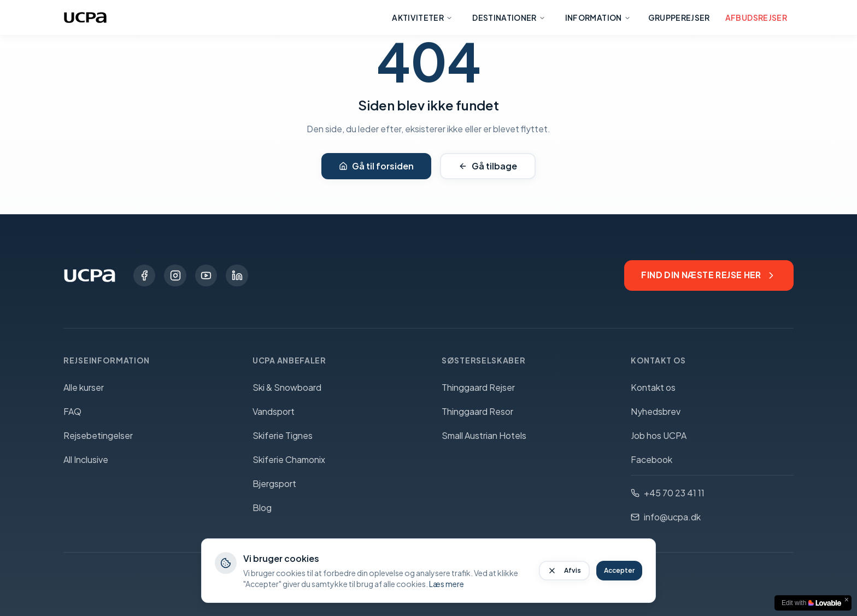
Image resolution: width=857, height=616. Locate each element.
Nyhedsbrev (656, 411)
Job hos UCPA (659, 435)
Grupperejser (679, 17)
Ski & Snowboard (287, 387)
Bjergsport (274, 483)
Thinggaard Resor (477, 411)
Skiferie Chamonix (289, 459)
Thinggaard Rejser (478, 387)
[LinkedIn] (236, 275)
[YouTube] (206, 275)
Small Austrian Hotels (484, 435)
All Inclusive (86, 459)
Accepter (619, 570)
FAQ (72, 411)
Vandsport (274, 411)
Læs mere (447, 584)
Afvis (564, 571)
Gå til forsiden (376, 166)
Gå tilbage (488, 166)
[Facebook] (144, 275)
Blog (262, 508)
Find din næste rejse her (708, 275)
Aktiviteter (422, 17)
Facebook (651, 459)
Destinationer (509, 17)
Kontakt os (653, 387)
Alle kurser (84, 387)
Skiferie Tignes (283, 435)
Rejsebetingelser (98, 435)
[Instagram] (175, 275)
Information (598, 17)
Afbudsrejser (756, 17)
